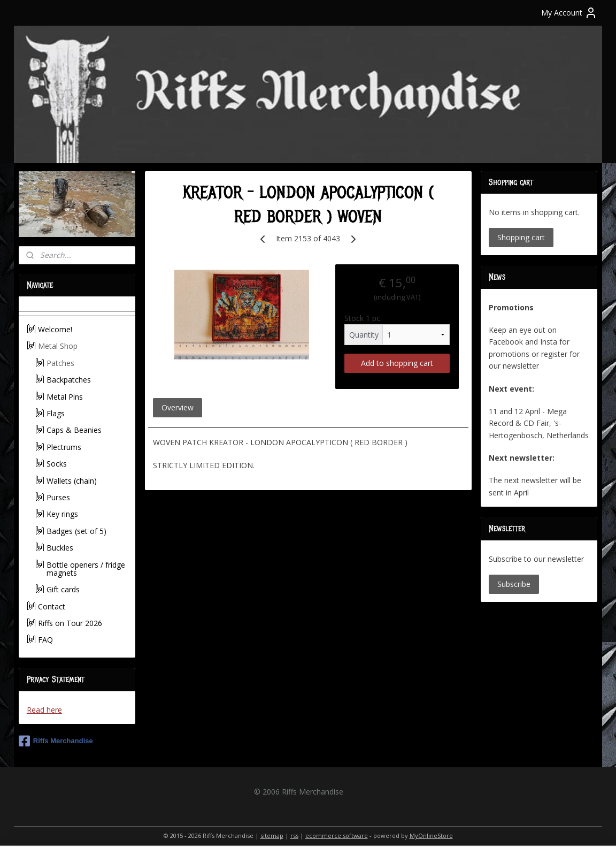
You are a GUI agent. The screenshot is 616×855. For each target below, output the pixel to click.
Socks (57, 464)
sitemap (272, 835)
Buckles (60, 548)
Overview (177, 407)
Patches (60, 363)
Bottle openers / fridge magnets (86, 569)
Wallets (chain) (72, 481)
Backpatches (69, 380)
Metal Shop (58, 346)
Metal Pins (65, 397)
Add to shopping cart (397, 363)
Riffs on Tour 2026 (70, 623)
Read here (44, 710)
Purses (58, 497)
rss (294, 835)
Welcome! (55, 329)
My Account (569, 13)
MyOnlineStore (431, 835)
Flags (56, 413)
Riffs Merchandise (56, 741)
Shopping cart (521, 237)
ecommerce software (337, 835)
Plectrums (64, 447)
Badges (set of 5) (76, 531)
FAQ (45, 640)
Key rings (62, 514)
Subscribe (514, 584)
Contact (52, 606)
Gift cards (63, 589)
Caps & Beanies (74, 430)
